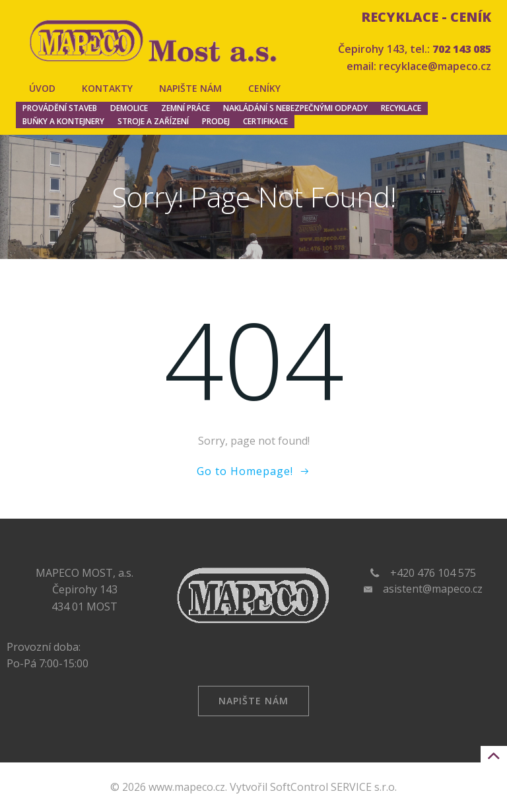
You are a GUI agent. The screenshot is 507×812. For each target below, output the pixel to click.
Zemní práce (186, 108)
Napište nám (190, 88)
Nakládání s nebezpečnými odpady (295, 108)
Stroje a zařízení (153, 121)
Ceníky (264, 88)
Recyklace (401, 108)
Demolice (129, 108)
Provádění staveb (60, 108)
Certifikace (265, 121)
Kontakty (107, 88)
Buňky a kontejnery (63, 121)
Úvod (42, 88)
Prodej (216, 121)
